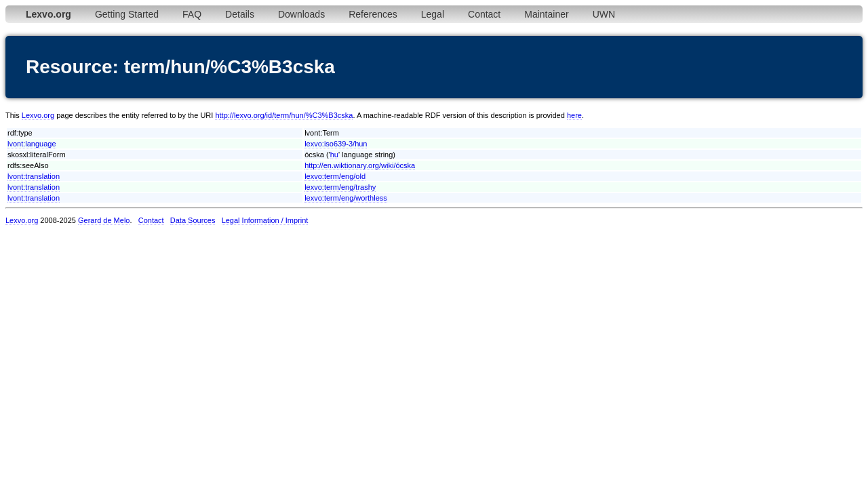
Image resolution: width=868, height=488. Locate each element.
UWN (604, 14)
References (373, 14)
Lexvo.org (38, 115)
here (574, 115)
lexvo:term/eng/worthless (346, 198)
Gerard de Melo (104, 220)
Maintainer (546, 14)
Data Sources (193, 220)
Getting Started (127, 14)
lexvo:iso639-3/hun (336, 144)
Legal (433, 14)
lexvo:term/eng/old (335, 176)
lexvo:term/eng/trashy (340, 187)
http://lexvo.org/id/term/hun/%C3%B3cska (284, 115)
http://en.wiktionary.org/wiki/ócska (360, 165)
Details (240, 14)
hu (334, 155)
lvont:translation (34, 176)
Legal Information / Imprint (265, 220)
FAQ (192, 14)
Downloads (301, 14)
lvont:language (32, 144)
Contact (484, 14)
